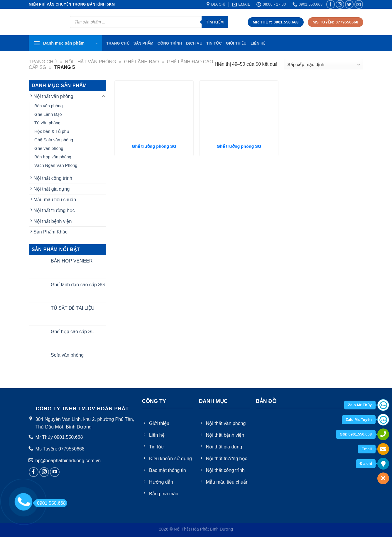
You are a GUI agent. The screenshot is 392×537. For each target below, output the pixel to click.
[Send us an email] (359, 4)
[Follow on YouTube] (55, 472)
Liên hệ (258, 43)
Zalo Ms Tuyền (359, 420)
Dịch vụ (194, 43)
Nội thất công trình (53, 178)
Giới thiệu (236, 43)
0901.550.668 (50, 503)
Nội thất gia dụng (51, 189)
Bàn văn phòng (49, 106)
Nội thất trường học (54, 210)
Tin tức (214, 43)
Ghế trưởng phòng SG (154, 146)
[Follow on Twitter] (349, 4)
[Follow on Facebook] (331, 4)
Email (367, 449)
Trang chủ (43, 62)
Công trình (170, 43)
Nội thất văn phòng (90, 62)
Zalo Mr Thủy (360, 405)
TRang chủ (118, 43)
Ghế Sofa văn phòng (54, 140)
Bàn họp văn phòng (53, 157)
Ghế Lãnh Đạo (142, 62)
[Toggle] (104, 96)
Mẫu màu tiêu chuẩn (55, 200)
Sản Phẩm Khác (50, 232)
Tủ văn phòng (47, 123)
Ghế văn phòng (49, 148)
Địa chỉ (366, 464)
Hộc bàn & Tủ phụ (52, 131)
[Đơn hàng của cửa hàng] (323, 64)
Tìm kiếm (215, 22)
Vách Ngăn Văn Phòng (56, 165)
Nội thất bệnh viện (53, 221)
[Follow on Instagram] (340, 4)
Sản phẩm (143, 43)
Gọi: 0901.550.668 (356, 434)
